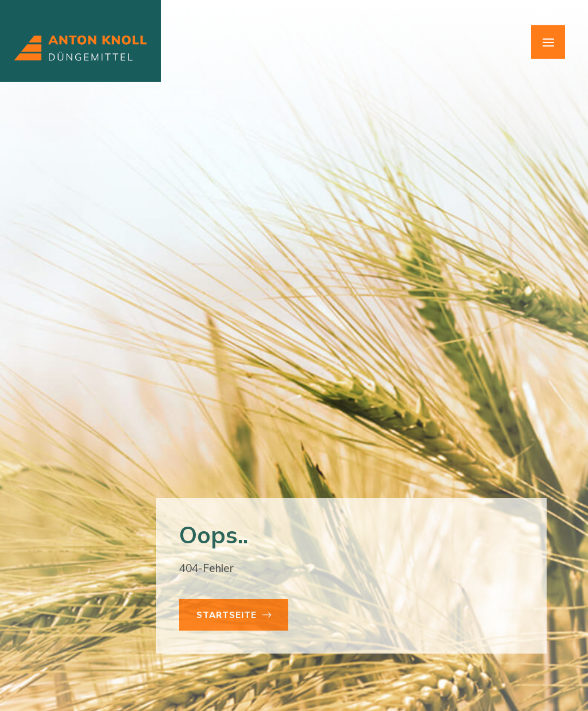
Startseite (227, 615)
